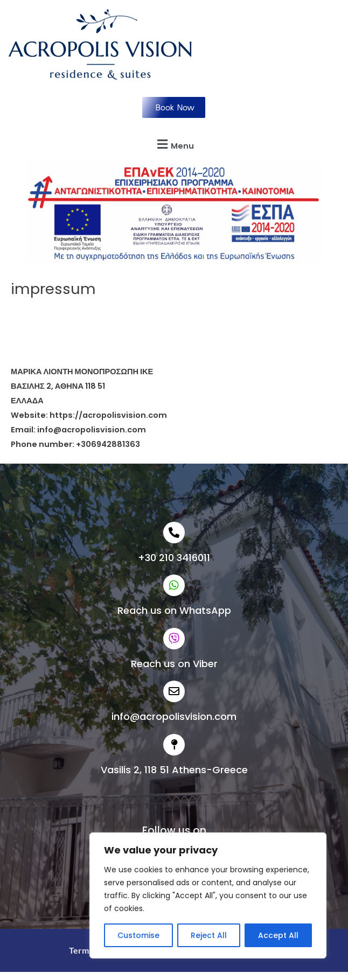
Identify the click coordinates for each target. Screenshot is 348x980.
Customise (138, 935)
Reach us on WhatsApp (174, 610)
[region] (208, 895)
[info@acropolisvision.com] (174, 691)
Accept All (278, 935)
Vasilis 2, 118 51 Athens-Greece (174, 770)
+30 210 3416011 (174, 558)
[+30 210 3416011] (174, 533)
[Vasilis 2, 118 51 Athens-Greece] (174, 745)
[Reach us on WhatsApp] (174, 585)
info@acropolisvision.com (174, 716)
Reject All (209, 935)
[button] (174, 144)
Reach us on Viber (174, 664)
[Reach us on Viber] (174, 639)
